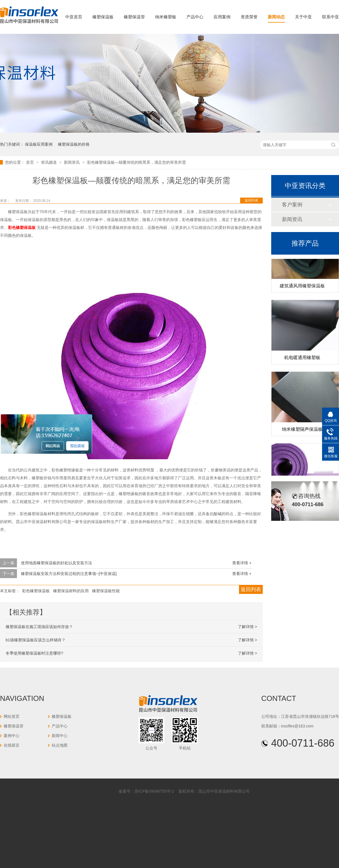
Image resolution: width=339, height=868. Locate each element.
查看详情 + (242, 563)
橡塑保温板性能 (106, 591)
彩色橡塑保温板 (36, 591)
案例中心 (12, 736)
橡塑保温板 (103, 17)
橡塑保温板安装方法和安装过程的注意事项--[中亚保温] (69, 574)
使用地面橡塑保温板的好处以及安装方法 (56, 563)
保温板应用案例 (39, 144)
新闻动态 (276, 17)
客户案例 (292, 205)
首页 (31, 162)
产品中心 (195, 17)
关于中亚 (303, 17)
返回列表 (251, 200)
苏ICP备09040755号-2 (154, 791)
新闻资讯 (72, 162)
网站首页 (12, 716)
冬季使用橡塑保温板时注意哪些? (34, 653)
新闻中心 (60, 736)
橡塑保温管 (134, 17)
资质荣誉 (249, 17)
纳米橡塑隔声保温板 (302, 430)
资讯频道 (49, 162)
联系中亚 (331, 17)
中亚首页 (74, 17)
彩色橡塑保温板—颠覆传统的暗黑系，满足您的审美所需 (136, 162)
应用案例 (222, 17)
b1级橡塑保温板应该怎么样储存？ (36, 640)
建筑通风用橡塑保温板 (302, 287)
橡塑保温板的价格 (74, 144)
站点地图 (60, 745)
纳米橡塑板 (166, 17)
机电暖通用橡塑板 (302, 359)
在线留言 (12, 745)
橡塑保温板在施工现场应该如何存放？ (39, 627)
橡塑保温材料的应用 (71, 591)
